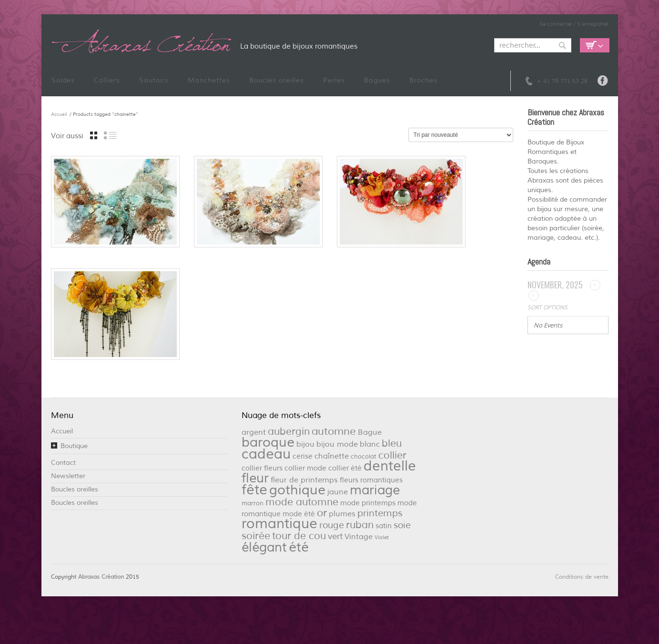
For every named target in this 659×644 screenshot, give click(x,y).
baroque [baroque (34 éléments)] (268, 442)
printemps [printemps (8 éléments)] (380, 513)
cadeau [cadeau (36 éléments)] (266, 454)
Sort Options (547, 307)
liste (110, 135)
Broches (423, 80)
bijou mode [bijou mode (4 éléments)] (337, 444)
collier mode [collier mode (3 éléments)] (305, 468)
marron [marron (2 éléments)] (253, 503)
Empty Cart (595, 45)
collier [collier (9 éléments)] (392, 455)
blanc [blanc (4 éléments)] (370, 444)
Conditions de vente (582, 577)
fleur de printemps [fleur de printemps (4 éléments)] (304, 480)
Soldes (63, 80)
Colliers (107, 80)
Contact (63, 463)
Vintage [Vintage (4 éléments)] (359, 537)
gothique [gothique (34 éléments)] (297, 490)
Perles (334, 80)
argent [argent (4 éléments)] (254, 432)
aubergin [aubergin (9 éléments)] (289, 431)
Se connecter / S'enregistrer (574, 24)
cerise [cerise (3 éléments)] (303, 456)
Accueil (59, 114)
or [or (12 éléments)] (322, 513)
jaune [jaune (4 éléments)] (338, 492)
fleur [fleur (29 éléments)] (255, 478)
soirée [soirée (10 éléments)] (256, 536)
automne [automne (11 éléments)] (334, 431)
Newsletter (68, 476)
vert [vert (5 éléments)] (335, 536)
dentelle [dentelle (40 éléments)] (390, 466)
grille (94, 135)
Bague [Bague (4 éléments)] (370, 432)
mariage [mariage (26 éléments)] (375, 490)
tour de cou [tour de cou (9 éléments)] (299, 536)
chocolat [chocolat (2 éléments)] (364, 456)
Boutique (74, 446)
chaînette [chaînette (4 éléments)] (332, 456)
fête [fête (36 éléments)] (254, 490)
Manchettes (209, 80)
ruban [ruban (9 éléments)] (360, 525)
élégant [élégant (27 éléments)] (264, 547)
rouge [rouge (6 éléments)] (332, 525)
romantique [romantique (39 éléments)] (279, 524)
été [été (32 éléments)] (299, 547)
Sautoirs (154, 80)
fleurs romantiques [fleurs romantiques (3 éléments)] (371, 480)
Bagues (377, 80)
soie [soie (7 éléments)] (402, 525)
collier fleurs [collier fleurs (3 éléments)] (262, 468)
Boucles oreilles (277, 80)
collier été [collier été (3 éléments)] (345, 468)
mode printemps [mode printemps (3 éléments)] (368, 503)
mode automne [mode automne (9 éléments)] (302, 502)
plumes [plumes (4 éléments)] (342, 514)
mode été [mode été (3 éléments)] (299, 514)
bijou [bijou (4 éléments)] (305, 444)
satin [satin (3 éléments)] (384, 526)
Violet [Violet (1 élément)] (382, 537)
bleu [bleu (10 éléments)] (392, 443)
